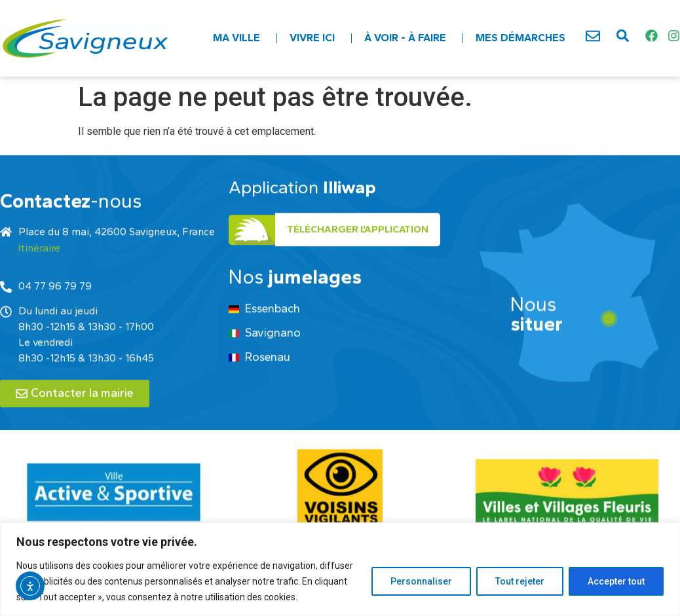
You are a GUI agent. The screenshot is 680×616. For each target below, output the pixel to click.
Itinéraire (39, 284)
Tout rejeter (520, 581)
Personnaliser (421, 581)
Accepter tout (616, 581)
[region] (340, 569)
